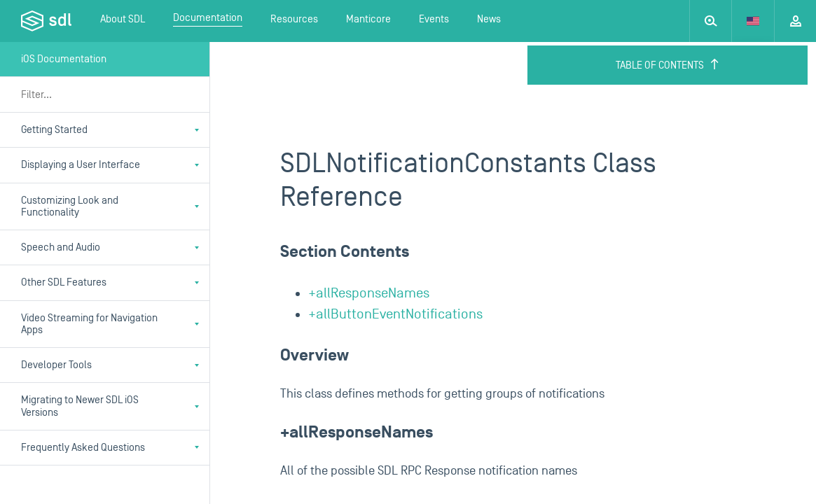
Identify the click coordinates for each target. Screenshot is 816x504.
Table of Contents (668, 65)
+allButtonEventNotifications (395, 314)
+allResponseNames (369, 293)
